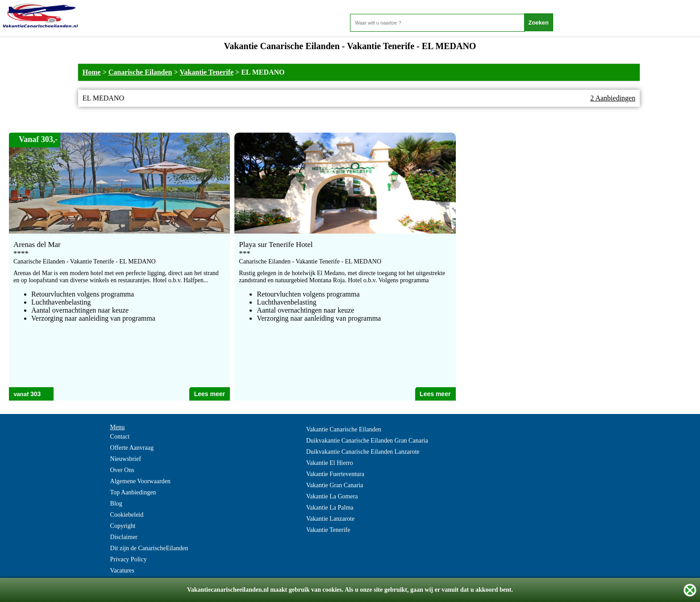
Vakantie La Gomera (332, 496)
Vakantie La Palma (330, 508)
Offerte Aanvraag (132, 448)
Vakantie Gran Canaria (335, 485)
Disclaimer (124, 537)
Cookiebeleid (127, 515)
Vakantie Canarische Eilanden (344, 429)
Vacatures (122, 571)
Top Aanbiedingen (133, 492)
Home (92, 72)
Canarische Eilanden (140, 72)
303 (35, 394)
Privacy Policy (129, 559)
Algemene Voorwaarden (140, 481)
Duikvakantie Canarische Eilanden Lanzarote (363, 452)
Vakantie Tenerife (206, 72)
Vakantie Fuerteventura (335, 474)
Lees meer (210, 394)
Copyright (123, 526)
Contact (120, 437)
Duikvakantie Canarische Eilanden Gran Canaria (367, 441)
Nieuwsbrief (126, 459)
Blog (116, 504)
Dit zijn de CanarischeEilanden (149, 548)
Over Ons (122, 470)
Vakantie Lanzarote (330, 519)
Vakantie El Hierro (330, 463)
